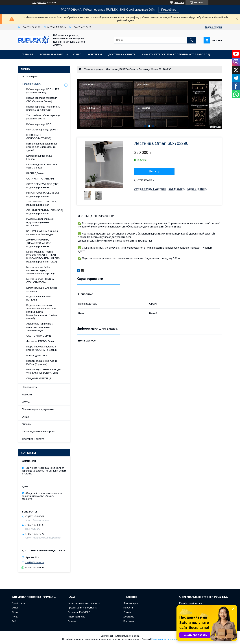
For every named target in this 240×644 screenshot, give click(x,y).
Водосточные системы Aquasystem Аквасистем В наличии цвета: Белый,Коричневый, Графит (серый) (42, 312)
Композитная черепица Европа (39, 157)
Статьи (26, 402)
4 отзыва (179, 3)
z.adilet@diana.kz (35, 562)
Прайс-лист (18, 603)
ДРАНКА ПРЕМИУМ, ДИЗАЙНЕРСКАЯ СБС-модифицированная (39, 243)
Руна (15, 617)
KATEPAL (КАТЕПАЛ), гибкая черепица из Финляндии (42, 233)
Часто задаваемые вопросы (39, 431)
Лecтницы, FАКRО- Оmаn (121, 69)
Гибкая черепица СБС (39, 124)
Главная (27, 54)
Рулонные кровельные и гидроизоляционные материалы (40, 222)
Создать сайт (39, 3)
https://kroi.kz (32, 557)
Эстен (15, 608)
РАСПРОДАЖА (35, 173)
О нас (77, 54)
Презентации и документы (38, 409)
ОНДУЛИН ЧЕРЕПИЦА (39, 378)
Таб (14, 621)
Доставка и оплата (122, 54)
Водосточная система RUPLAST (39, 298)
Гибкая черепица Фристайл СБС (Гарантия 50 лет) (42, 99)
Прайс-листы (30, 387)
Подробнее (169, 10)
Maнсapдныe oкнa (37, 355)
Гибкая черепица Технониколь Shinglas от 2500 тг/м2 (43, 108)
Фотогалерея (30, 76)
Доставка (129, 617)
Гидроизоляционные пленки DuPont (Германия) (42, 362)
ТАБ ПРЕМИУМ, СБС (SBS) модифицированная (42, 203)
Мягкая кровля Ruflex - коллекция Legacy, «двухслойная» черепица (41, 270)
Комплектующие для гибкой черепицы (42, 289)
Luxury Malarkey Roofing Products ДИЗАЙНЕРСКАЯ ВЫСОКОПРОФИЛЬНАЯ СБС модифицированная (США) (43, 257)
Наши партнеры (77, 617)
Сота (15, 612)
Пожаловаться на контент (165, 639)
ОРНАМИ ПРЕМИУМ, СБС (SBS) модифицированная (45, 212)
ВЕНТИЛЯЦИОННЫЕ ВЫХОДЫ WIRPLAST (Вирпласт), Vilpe (44, 371)
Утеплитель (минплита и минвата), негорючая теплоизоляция (40, 327)
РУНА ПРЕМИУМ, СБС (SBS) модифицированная (43, 194)
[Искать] (191, 40)
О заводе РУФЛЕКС (79, 612)
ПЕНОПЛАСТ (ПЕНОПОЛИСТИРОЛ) (39, 137)
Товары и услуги (51, 54)
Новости (27, 395)
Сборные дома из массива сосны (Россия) (42, 166)
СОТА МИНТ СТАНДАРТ (40, 179)
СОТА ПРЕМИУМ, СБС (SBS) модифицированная (43, 186)
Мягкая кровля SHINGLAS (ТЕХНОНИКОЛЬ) (41, 281)
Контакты (95, 54)
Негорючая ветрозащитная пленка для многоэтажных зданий (42, 147)
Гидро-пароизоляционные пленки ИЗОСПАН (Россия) (42, 348)
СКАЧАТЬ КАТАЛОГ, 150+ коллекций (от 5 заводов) (176, 54)
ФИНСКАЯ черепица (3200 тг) (43, 130)
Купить (154, 171)
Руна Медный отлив (190, 603)
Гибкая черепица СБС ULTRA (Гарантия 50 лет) (43, 91)
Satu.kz (136, 636)
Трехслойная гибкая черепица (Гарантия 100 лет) (43, 117)
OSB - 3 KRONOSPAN (39, 336)
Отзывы (27, 424)
